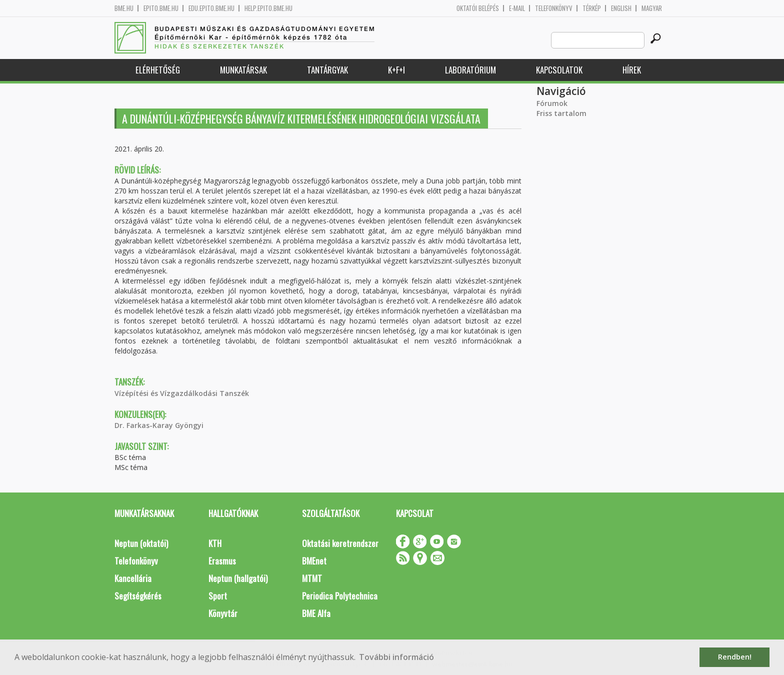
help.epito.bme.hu (268, 8)
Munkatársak (243, 70)
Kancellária (133, 578)
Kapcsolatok (559, 70)
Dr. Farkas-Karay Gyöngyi (159, 425)
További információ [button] (396, 657)
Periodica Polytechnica (340, 596)
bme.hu (124, 8)
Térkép (592, 8)
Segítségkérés (138, 596)
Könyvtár (223, 613)
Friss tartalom (561, 113)
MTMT (312, 578)
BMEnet (314, 561)
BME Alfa (316, 613)
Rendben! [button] (735, 657)
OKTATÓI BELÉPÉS (478, 8)
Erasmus (222, 561)
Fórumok (552, 103)
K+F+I (396, 70)
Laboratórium (470, 70)
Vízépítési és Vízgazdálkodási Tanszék (182, 393)
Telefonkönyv (554, 8)
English (621, 8)
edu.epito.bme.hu (211, 8)
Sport (218, 596)
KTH (215, 543)
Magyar (652, 8)
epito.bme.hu (161, 8)
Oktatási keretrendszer (340, 543)
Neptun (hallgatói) (238, 578)
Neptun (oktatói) (141, 543)
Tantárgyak (327, 70)
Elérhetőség (158, 70)
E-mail (517, 8)
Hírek (632, 70)
